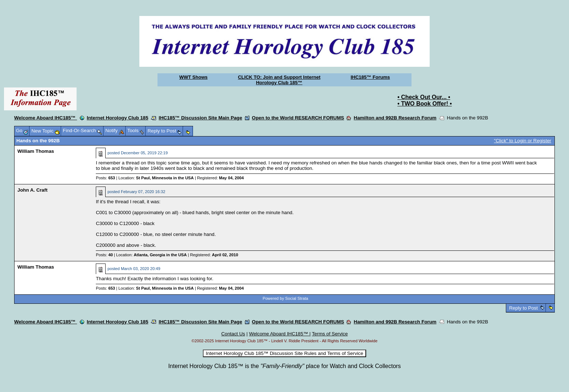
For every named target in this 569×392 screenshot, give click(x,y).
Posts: (105, 178)
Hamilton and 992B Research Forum (395, 118)
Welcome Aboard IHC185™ (46, 118)
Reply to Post (523, 308)
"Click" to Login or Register (523, 141)
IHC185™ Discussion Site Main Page (200, 118)
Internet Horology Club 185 (118, 118)
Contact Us (233, 334)
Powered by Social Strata (286, 298)
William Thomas (36, 151)
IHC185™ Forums (370, 77)
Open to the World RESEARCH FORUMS (298, 118)
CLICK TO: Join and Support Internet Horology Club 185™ (279, 80)
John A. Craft (32, 190)
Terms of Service (330, 334)
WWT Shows (193, 77)
